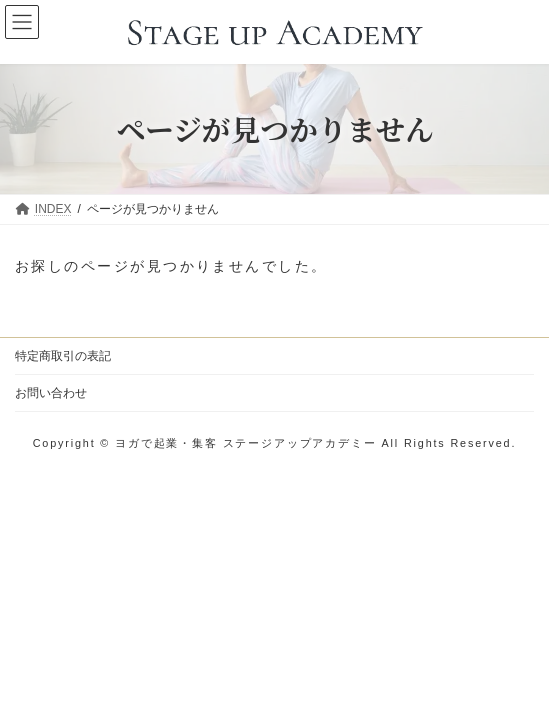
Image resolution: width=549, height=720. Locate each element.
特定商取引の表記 (63, 356)
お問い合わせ (51, 393)
